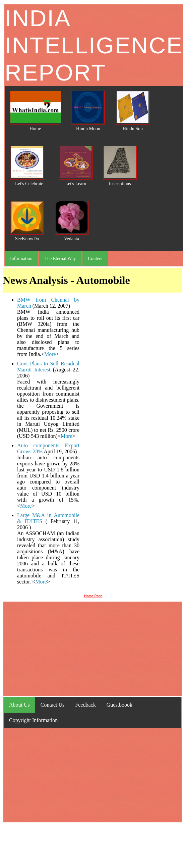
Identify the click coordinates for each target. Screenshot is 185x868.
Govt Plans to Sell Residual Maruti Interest (48, 367)
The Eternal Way (60, 259)
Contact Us (53, 705)
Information (21, 259)
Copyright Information (33, 720)
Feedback (85, 705)
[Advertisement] (131, 442)
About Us (19, 705)
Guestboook (119, 705)
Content (95, 259)
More (50, 354)
